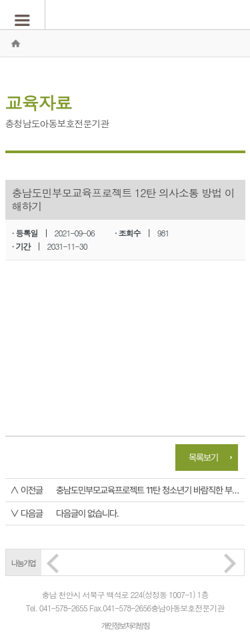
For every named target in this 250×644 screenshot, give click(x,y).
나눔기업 (23, 563)
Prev (53, 563)
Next (230, 563)
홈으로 (15, 43)
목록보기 (203, 458)
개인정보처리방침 (125, 626)
